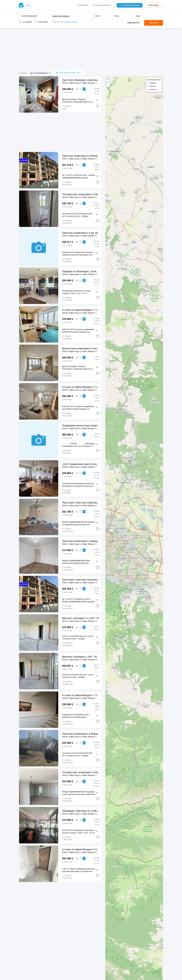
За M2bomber (83, 5)
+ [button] (108, 79)
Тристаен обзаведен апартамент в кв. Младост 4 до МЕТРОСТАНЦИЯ (81, 80)
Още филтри (133, 23)
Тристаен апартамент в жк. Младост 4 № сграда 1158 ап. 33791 (81, 233)
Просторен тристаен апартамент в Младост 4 (81, 580)
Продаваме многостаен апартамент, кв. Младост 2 (81, 426)
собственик (43, 22)
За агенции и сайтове (102, 5)
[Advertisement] (91, 49)
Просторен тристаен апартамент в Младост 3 (81, 503)
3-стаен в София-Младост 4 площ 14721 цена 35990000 (81, 849)
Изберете (154, 23)
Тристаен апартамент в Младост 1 (81, 541)
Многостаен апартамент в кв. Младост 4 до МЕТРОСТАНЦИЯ (81, 348)
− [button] (108, 82)
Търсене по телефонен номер (65, 22)
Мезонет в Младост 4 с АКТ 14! (81, 618)
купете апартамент (29, 16)
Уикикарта (153, 83)
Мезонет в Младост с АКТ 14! (79, 657)
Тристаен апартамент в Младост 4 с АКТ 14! (81, 156)
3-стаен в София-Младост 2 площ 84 (81, 387)
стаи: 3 (98, 16)
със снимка (27, 22)
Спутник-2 (153, 90)
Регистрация (154, 5)
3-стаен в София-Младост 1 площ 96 (81, 310)
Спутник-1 (153, 86)
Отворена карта (155, 80)
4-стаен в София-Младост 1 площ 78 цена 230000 (81, 695)
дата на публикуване (39, 73)
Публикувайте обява (130, 5)
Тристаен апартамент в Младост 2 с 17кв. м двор (81, 734)
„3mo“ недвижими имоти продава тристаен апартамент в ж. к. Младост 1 (81, 464)
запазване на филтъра (68, 73)
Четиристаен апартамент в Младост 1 (81, 772)
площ (117, 16)
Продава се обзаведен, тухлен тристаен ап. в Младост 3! (81, 271)
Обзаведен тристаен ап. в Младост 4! (81, 811)
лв (77, 89)
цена (138, 16)
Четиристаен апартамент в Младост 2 (81, 194)
